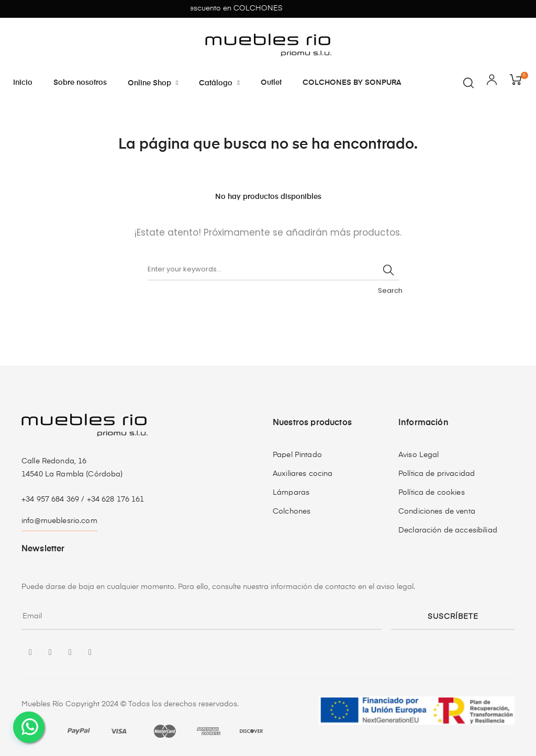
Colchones (292, 512)
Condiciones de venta (437, 512)
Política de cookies (432, 493)
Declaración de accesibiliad (448, 530)
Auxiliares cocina (303, 474)
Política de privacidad (437, 474)
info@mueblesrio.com (59, 521)
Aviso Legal (419, 455)
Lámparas (291, 493)
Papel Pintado (297, 455)
